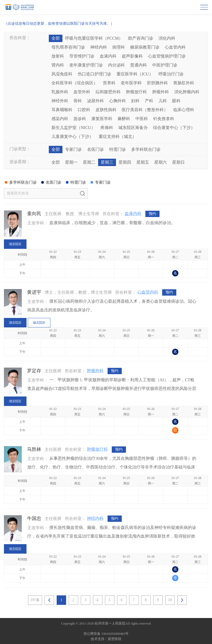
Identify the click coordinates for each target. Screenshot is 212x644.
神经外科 (60, 101)
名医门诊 (96, 149)
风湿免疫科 (62, 74)
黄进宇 (34, 292)
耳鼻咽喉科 (62, 110)
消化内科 (167, 38)
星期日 (178, 162)
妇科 (135, 101)
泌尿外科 (96, 101)
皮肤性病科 (106, 110)
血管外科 (82, 92)
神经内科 (99, 47)
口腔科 (84, 110)
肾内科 (58, 65)
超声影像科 (132, 56)
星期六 (161, 162)
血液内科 (108, 56)
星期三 (107, 162)
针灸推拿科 (164, 119)
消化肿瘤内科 (187, 92)
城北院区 (39, 323)
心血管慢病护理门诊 (167, 56)
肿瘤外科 (161, 92)
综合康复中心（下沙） (174, 128)
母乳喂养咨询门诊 (68, 47)
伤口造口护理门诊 (94, 74)
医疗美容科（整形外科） (145, 110)
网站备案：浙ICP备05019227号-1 (106, 629)
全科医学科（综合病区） (75, 83)
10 (170, 600)
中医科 (142, 119)
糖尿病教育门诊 (145, 47)
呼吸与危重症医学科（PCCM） (94, 38)
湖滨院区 (15, 244)
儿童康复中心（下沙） (72, 136)
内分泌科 (116, 65)
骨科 (78, 101)
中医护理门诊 (165, 65)
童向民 (34, 214)
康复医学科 (102, 119)
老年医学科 (131, 83)
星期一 (71, 162)
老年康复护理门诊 (86, 65)
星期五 (143, 162)
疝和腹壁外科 (108, 92)
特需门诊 (118, 149)
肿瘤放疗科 (136, 92)
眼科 (176, 101)
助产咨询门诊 (141, 38)
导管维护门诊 (82, 56)
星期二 (89, 162)
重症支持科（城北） (118, 136)
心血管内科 (175, 47)
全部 (56, 38)
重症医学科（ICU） (135, 74)
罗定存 (34, 371)
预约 (152, 214)
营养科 (109, 83)
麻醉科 (124, 119)
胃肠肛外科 (184, 83)
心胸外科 (118, 101)
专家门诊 (73, 149)
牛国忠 (34, 518)
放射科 (58, 56)
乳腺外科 (60, 92)
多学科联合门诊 (146, 149)
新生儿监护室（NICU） (73, 128)
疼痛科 (107, 128)
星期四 (125, 162)
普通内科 (139, 65)
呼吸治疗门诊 (171, 74)
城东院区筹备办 (133, 128)
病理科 (119, 47)
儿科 (163, 101)
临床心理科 (184, 110)
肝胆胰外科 (157, 83)
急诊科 (80, 119)
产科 (149, 101)
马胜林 (34, 449)
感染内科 (60, 119)
